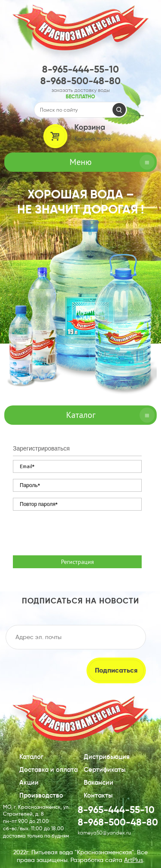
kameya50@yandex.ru (104, 833)
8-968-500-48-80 (80, 81)
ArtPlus (134, 860)
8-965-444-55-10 (80, 69)
